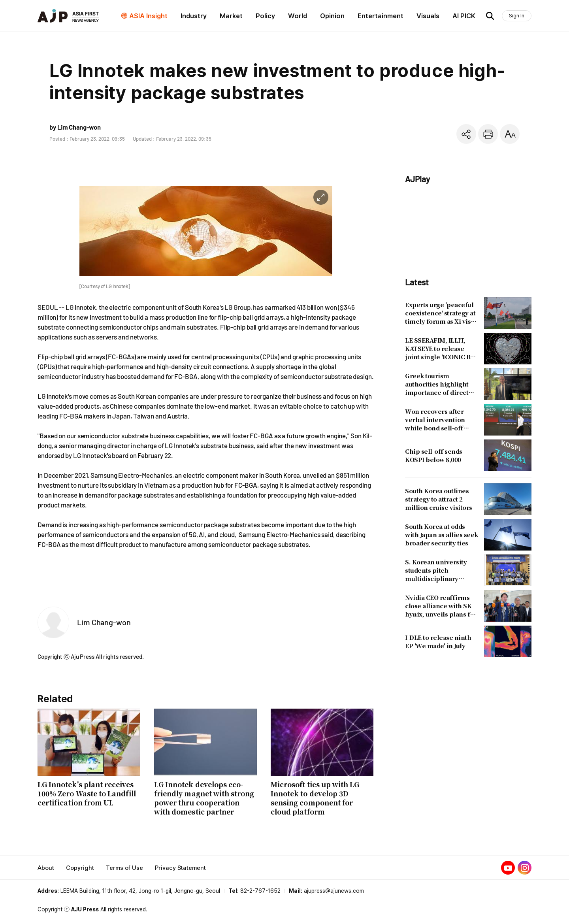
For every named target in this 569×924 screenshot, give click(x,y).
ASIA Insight (148, 16)
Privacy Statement (180, 868)
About (46, 868)
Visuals (428, 16)
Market (231, 16)
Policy (265, 16)
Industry (194, 16)
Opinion (332, 16)
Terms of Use (124, 868)
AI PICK (464, 16)
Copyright (80, 868)
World (298, 16)
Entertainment (381, 16)
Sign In (517, 16)
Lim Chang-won (104, 622)
